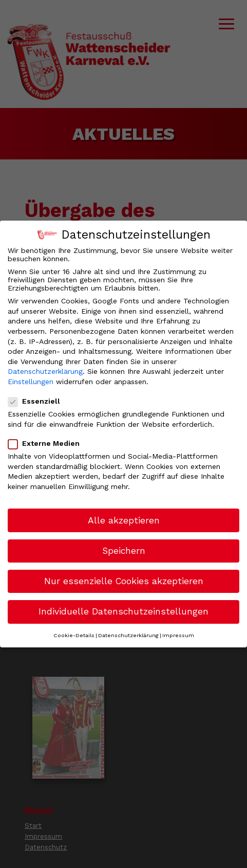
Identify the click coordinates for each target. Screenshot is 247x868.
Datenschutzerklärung (45, 371)
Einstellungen (31, 382)
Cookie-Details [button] (74, 635)
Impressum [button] (178, 635)
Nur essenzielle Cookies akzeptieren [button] (124, 581)
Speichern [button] (124, 551)
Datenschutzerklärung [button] (128, 635)
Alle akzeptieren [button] (124, 520)
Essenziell (38, 401)
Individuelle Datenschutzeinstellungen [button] (123, 611)
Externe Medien (48, 443)
